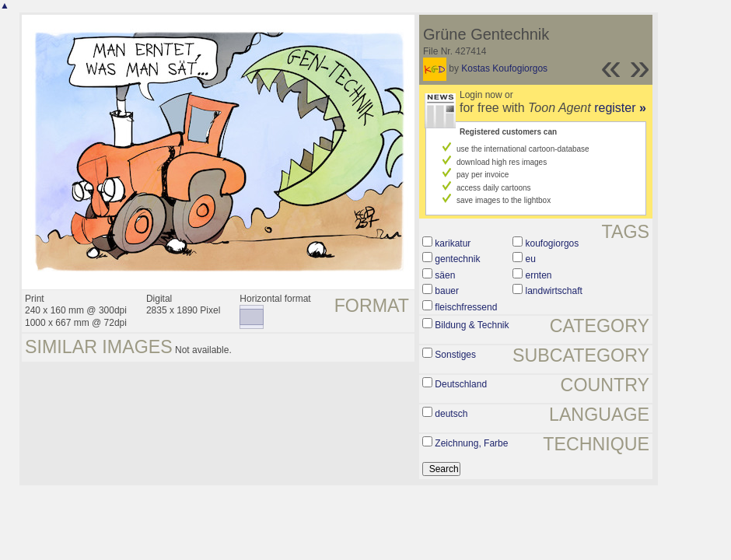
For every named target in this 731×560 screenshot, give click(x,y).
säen (445, 275)
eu (531, 259)
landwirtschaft (554, 291)
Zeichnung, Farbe (471, 443)
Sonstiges (455, 355)
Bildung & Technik (472, 325)
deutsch (451, 414)
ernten (539, 275)
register (620, 108)
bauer (447, 291)
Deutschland (461, 384)
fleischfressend (466, 307)
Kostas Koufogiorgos (504, 68)
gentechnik (457, 259)
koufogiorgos (553, 243)
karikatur (453, 243)
